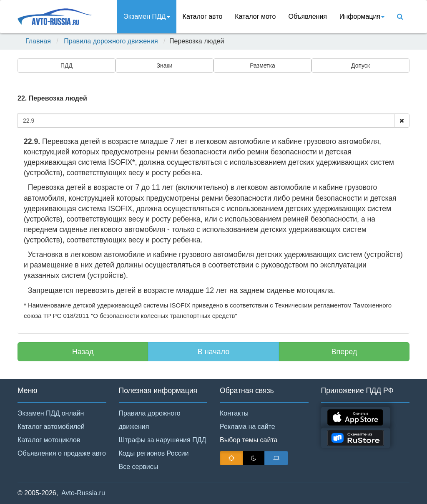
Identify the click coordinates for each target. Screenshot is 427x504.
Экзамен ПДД (147, 16)
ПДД (67, 66)
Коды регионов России (154, 453)
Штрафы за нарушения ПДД (163, 440)
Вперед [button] (344, 352)
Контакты (234, 413)
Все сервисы (139, 467)
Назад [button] (83, 352)
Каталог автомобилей (51, 427)
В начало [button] (214, 352)
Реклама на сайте (247, 427)
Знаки (165, 66)
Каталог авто (203, 16)
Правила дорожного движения (111, 41)
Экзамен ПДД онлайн (51, 413)
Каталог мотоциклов (49, 440)
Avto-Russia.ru (83, 493)
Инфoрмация (362, 16)
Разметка (262, 66)
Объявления (308, 16)
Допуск (360, 66)
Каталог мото (255, 16)
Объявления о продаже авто (62, 453)
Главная (38, 41)
